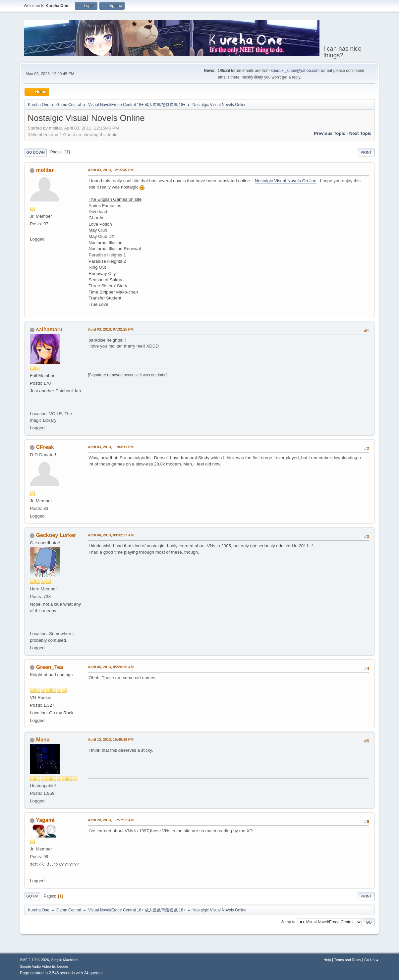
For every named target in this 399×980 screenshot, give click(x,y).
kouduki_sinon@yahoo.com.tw (298, 71)
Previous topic (330, 133)
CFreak (45, 447)
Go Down (35, 152)
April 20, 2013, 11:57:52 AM (111, 820)
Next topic (360, 133)
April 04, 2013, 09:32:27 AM (111, 535)
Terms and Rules (347, 960)
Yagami (45, 820)
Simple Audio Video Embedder (44, 966)
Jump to (288, 922)
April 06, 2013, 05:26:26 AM (111, 667)
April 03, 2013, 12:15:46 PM (111, 170)
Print (366, 152)
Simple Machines (65, 960)
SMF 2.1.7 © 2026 (34, 960)
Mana (43, 740)
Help (327, 960)
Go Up (32, 896)
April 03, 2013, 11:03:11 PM (111, 447)
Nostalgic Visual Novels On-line (286, 181)
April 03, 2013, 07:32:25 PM (111, 329)
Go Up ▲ (372, 960)
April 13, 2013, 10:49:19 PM (111, 739)
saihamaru (49, 329)
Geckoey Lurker (56, 535)
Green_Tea (50, 667)
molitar (45, 170)
